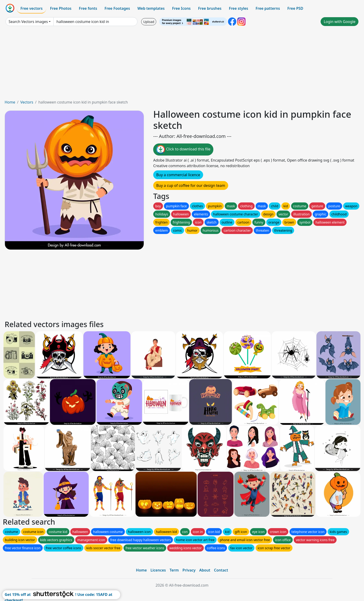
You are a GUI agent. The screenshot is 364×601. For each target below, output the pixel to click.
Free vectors (31, 8)
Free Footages (117, 8)
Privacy (189, 570)
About (205, 570)
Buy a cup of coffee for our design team (191, 185)
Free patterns (268, 8)
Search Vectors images (28, 22)
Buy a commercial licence (178, 175)
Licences (158, 570)
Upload (149, 22)
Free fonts (88, 8)
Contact (221, 570)
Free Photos (61, 8)
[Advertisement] (182, 65)
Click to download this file (183, 149)
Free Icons (181, 8)
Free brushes (210, 8)
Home (10, 102)
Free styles (239, 8)
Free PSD (295, 8)
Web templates (151, 8)
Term (174, 570)
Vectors (27, 102)
